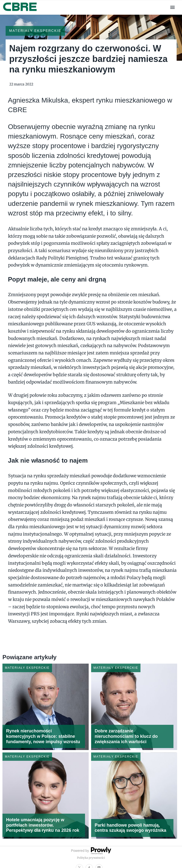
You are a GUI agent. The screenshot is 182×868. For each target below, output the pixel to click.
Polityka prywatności (91, 858)
